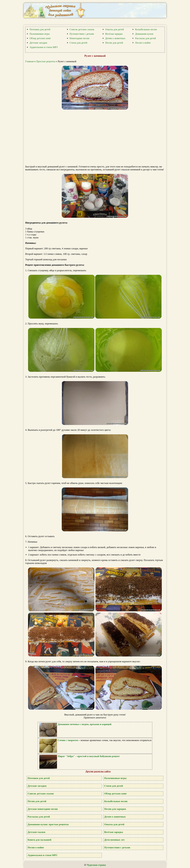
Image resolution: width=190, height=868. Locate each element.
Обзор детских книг (40, 38)
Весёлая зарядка (114, 34)
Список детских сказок (82, 29)
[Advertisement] (96, 138)
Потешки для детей (40, 29)
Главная (29, 61)
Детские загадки (38, 43)
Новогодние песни (79, 38)
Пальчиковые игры (40, 34)
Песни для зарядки (115, 809)
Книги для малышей (39, 840)
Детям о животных (115, 38)
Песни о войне (143, 43)
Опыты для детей (115, 29)
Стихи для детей (78, 43)
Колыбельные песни (146, 29)
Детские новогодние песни (43, 809)
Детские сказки (36, 832)
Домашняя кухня (144, 34)
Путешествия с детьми (82, 34)
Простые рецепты (46, 61)
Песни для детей (114, 43)
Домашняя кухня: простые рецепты (48, 824)
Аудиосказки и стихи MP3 (44, 47)
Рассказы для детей (145, 38)
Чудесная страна (96, 865)
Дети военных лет (114, 840)
